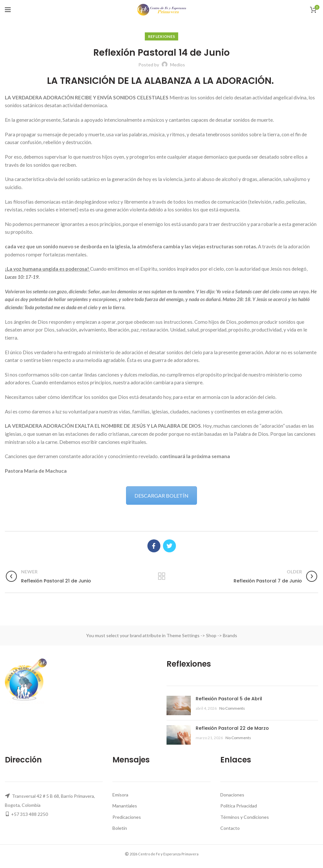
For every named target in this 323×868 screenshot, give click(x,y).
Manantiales (125, 806)
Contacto (230, 828)
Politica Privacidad (239, 806)
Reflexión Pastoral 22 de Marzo (232, 728)
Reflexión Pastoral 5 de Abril (229, 699)
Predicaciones (127, 817)
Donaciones (232, 795)
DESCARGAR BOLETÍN (161, 496)
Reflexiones (161, 36)
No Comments (232, 708)
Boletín (120, 828)
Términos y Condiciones (245, 817)
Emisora (120, 795)
